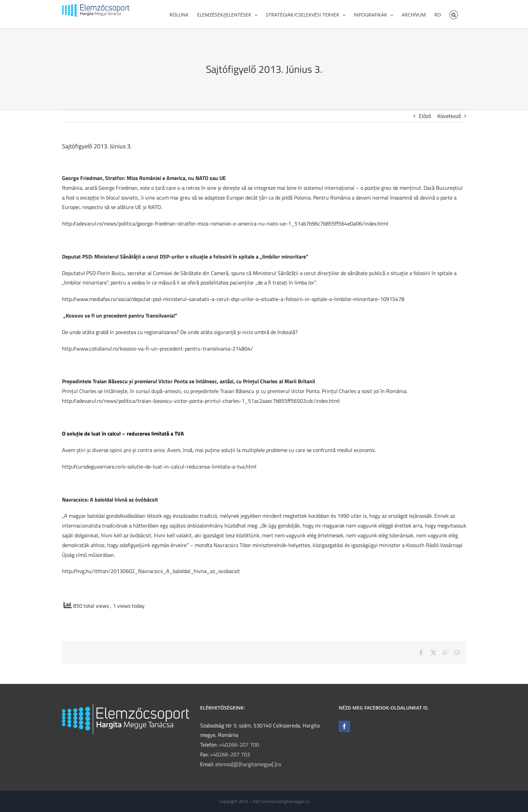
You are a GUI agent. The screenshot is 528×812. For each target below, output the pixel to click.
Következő (449, 118)
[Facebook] (344, 726)
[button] (454, 14)
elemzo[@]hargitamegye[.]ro (248, 764)
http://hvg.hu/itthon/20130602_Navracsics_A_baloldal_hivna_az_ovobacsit (151, 573)
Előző (425, 118)
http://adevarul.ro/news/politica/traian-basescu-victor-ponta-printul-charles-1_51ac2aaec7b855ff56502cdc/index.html (201, 403)
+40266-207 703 (230, 754)
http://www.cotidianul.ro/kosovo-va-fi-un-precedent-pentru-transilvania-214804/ (158, 351)
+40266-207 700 (239, 745)
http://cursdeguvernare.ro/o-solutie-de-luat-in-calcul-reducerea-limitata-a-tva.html (159, 469)
